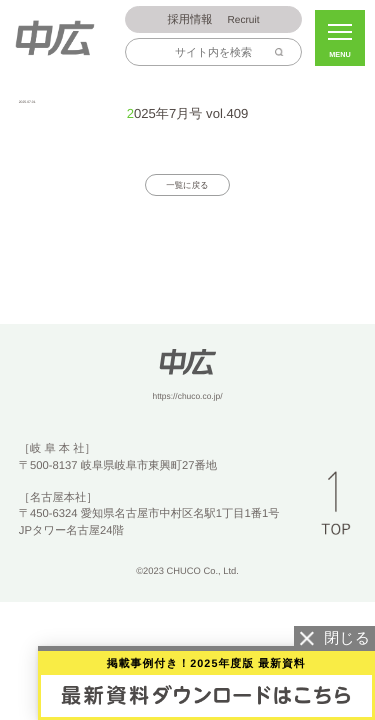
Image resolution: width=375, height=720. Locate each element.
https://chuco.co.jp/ (187, 397)
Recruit (214, 20)
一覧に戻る (187, 186)
